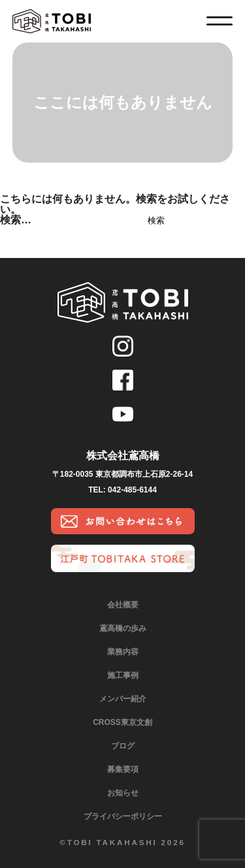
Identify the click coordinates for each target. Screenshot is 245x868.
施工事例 (123, 675)
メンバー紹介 (123, 699)
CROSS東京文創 (122, 722)
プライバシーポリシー (123, 816)
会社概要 (123, 605)
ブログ (123, 746)
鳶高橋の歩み (123, 628)
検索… (16, 220)
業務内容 (123, 652)
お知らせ (123, 793)
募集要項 (123, 769)
